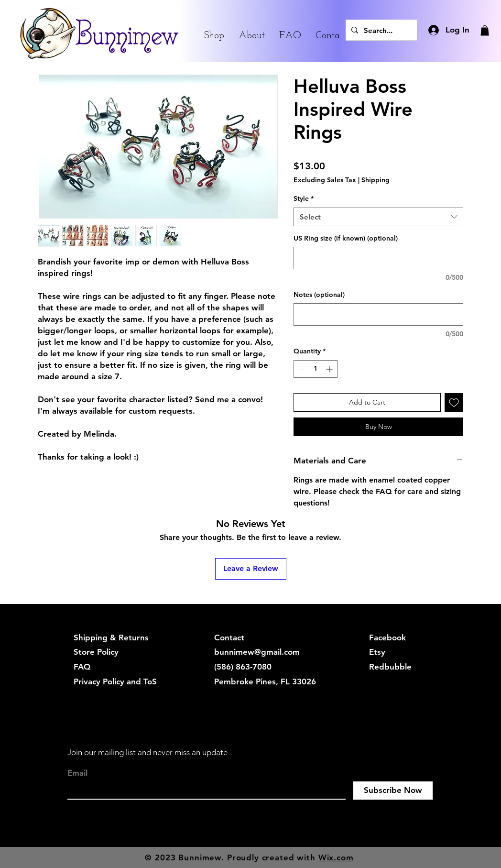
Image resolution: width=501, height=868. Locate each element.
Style (304, 198)
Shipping (376, 180)
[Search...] (380, 30)
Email (77, 773)
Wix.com (336, 857)
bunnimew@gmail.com (257, 652)
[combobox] (378, 217)
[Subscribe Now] (393, 791)
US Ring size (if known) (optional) (346, 238)
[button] (485, 31)
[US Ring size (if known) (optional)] (378, 258)
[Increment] (330, 369)
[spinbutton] (316, 369)
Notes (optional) (319, 295)
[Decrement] (301, 369)
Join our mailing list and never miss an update (147, 752)
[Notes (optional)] (378, 314)
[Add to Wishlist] (454, 402)
